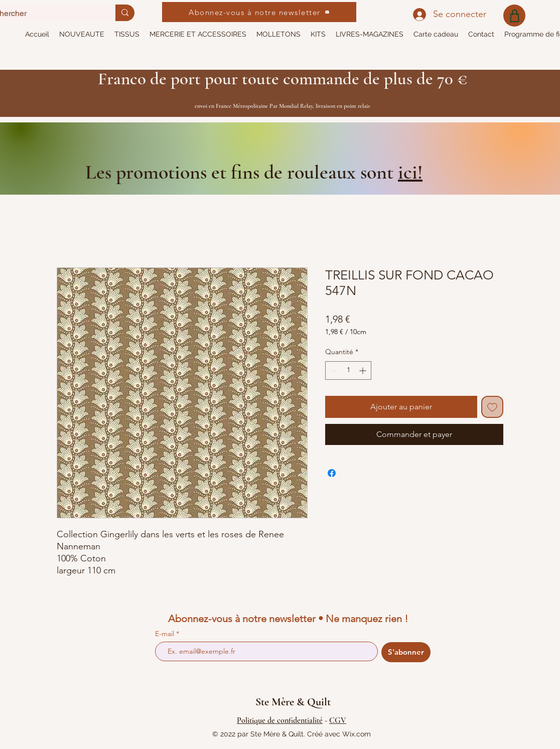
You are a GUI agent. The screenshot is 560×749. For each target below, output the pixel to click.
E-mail (166, 634)
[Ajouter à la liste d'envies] (492, 407)
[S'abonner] (406, 652)
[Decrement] (333, 370)
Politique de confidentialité (280, 720)
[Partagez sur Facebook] (332, 473)
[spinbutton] (348, 370)
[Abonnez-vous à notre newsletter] (259, 12)
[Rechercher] (125, 13)
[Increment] (364, 370)
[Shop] (514, 16)
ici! (410, 172)
